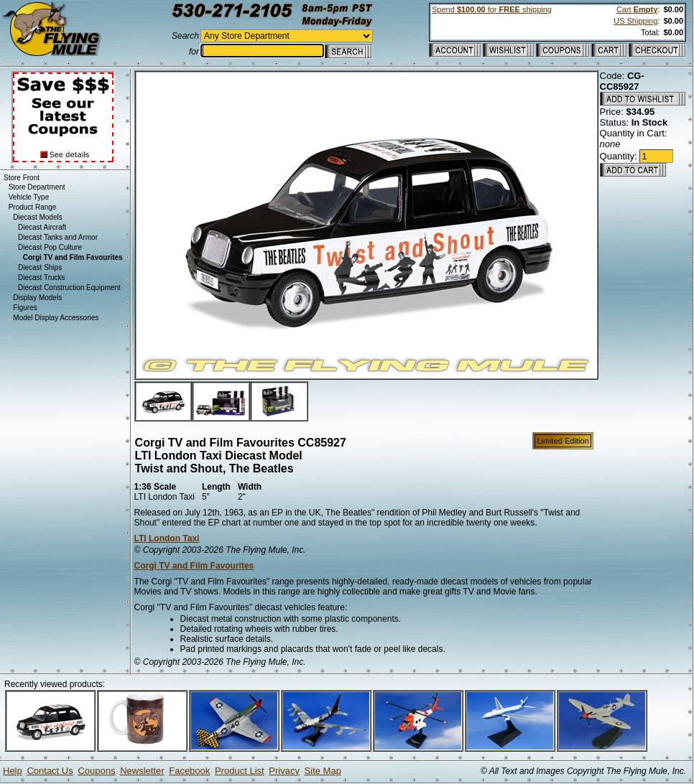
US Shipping (635, 21)
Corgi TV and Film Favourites (194, 566)
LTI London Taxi (167, 538)
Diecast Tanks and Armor (58, 237)
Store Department (37, 187)
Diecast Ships (40, 267)
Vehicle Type (29, 197)
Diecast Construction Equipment (69, 288)
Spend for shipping (492, 9)
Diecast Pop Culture (50, 247)
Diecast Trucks (42, 277)
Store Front (22, 178)
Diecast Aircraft (42, 227)
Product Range (33, 207)
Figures (25, 308)
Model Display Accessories (56, 318)
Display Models (37, 298)
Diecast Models (37, 217)
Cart (637, 9)
